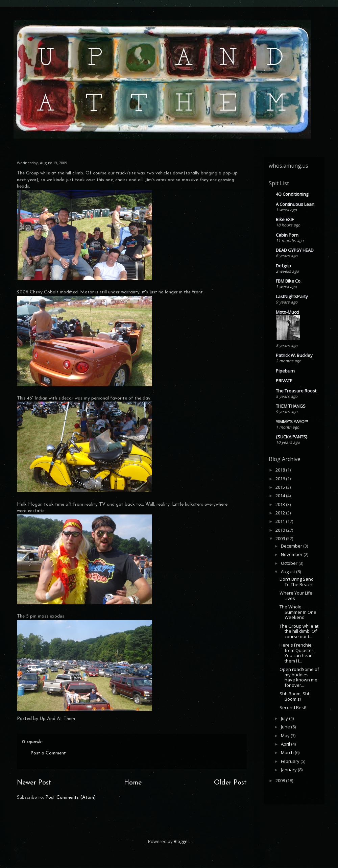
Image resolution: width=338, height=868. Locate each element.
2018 (281, 470)
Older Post (230, 783)
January (289, 770)
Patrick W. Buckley (294, 355)
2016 (281, 479)
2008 (281, 780)
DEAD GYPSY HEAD (295, 250)
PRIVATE (284, 381)
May (286, 736)
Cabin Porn (287, 235)
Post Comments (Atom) (70, 798)
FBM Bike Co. (289, 281)
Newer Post (34, 783)
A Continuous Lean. (296, 204)
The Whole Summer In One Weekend (298, 612)
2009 (281, 538)
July (285, 718)
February (291, 761)
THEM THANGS (291, 406)
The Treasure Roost (296, 391)
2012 (281, 513)
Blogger (182, 841)
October (290, 563)
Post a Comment (48, 753)
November (292, 554)
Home (133, 783)
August (288, 572)
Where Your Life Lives (296, 596)
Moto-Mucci (287, 312)
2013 (281, 504)
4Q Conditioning (292, 194)
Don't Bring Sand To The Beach (297, 582)
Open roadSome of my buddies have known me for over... (299, 677)
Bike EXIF (285, 219)
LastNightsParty (292, 296)
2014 (281, 496)
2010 (281, 530)
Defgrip (283, 266)
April (286, 744)
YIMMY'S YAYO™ (292, 421)
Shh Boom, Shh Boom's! (295, 696)
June (286, 727)
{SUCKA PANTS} (292, 437)
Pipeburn (285, 371)
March (288, 752)
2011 (281, 521)
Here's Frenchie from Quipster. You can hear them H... (297, 653)
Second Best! (293, 707)
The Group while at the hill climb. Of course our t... (299, 631)
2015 (281, 487)
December (292, 546)
